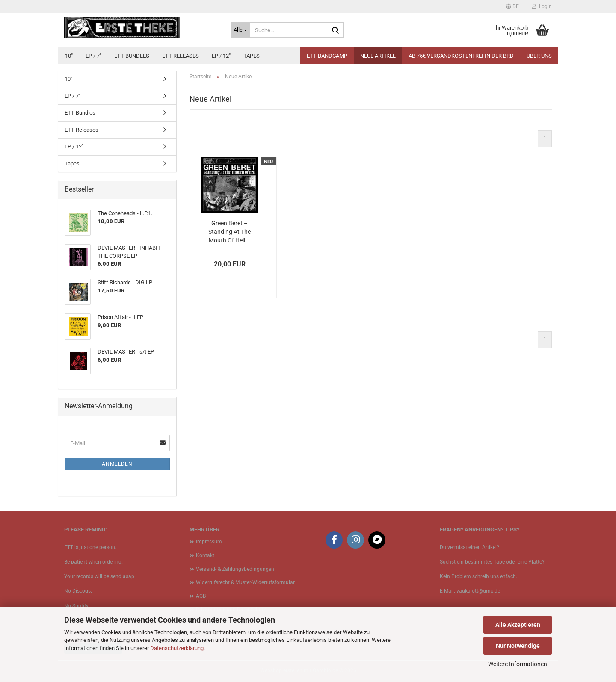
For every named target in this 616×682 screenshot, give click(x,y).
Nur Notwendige (518, 646)
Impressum (209, 542)
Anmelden (117, 464)
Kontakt (205, 555)
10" (69, 56)
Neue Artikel (378, 56)
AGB (201, 596)
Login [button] (542, 6)
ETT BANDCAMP (327, 56)
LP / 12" (221, 56)
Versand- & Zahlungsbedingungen (235, 569)
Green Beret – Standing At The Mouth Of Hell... (230, 232)
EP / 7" (93, 56)
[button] (512, 6)
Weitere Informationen (518, 664)
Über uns (539, 56)
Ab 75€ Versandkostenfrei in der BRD (461, 56)
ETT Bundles (132, 56)
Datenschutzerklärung (177, 648)
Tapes (252, 56)
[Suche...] (240, 30)
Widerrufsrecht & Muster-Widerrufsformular (245, 582)
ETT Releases (181, 56)
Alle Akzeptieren (518, 625)
